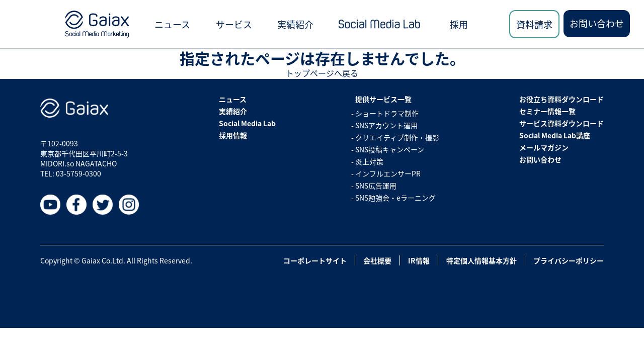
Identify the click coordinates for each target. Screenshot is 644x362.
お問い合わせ (597, 23)
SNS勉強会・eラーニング (395, 198)
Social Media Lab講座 (555, 135)
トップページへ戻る (322, 73)
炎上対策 (369, 161)
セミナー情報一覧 (547, 111)
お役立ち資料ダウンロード (561, 99)
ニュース (172, 24)
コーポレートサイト (315, 260)
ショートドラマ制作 (387, 113)
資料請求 (534, 24)
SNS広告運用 (376, 186)
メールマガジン (544, 147)
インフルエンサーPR (388, 173)
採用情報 (233, 135)
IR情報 (419, 260)
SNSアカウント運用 (386, 125)
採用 (459, 24)
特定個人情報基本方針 (481, 260)
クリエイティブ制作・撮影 (397, 137)
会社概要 (377, 260)
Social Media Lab (247, 123)
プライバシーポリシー (569, 260)
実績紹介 (295, 24)
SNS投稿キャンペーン (390, 149)
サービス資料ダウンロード (561, 123)
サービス (234, 24)
